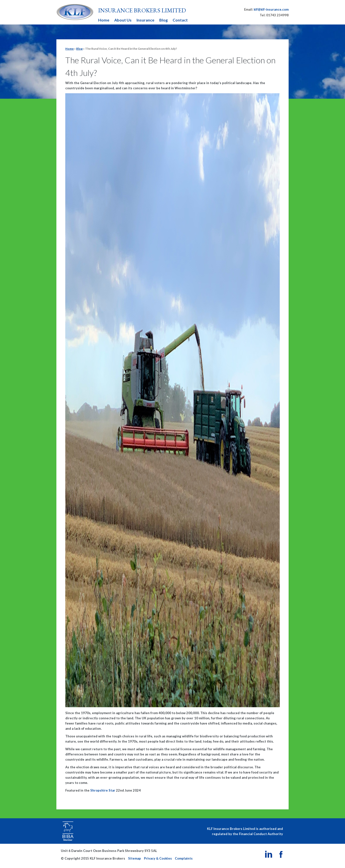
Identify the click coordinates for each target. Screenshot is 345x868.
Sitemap (135, 858)
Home (104, 20)
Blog (163, 20)
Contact (180, 20)
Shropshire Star (103, 790)
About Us (123, 20)
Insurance (145, 20)
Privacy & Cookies (158, 858)
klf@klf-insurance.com (271, 9)
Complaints (184, 858)
